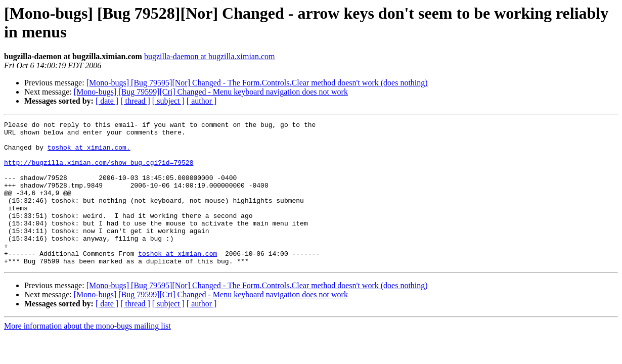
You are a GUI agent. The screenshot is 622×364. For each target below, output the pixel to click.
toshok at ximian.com (177, 281)
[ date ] (107, 101)
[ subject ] (168, 101)
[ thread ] (135, 101)
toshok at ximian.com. (89, 153)
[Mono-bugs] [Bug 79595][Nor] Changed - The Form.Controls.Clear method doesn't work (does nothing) (257, 83)
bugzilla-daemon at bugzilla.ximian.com (210, 56)
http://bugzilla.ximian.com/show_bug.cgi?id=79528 (99, 171)
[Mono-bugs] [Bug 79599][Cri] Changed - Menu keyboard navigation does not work (211, 92)
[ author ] (202, 101)
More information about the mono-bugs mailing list (87, 355)
